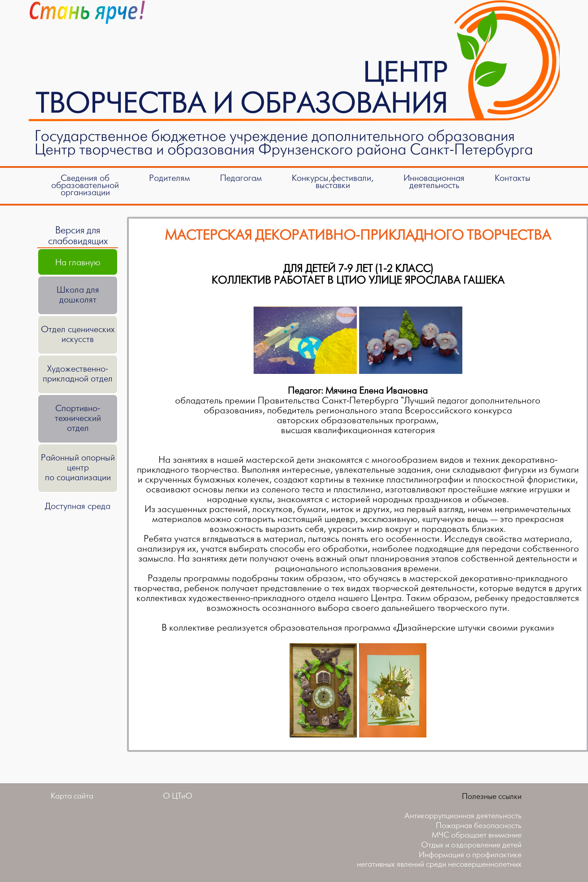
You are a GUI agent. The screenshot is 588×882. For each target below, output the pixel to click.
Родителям (169, 178)
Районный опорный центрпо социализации (78, 468)
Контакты (513, 178)
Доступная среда (78, 507)
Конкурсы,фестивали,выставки (333, 182)
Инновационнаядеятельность (434, 182)
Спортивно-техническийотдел (78, 419)
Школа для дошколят (78, 295)
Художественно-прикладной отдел (78, 374)
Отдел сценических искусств (78, 335)
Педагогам (241, 178)
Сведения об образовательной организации (85, 186)
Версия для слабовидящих (78, 236)
